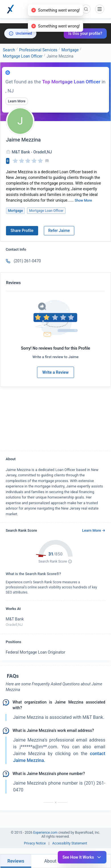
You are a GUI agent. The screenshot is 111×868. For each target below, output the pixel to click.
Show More (83, 200)
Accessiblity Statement (70, 843)
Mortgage (70, 50)
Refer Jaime (59, 231)
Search (9, 50)
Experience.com (46, 833)
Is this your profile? (85, 33)
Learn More (17, 101)
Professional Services (38, 50)
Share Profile (22, 231)
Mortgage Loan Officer (23, 56)
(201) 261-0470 (27, 261)
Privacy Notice (35, 843)
